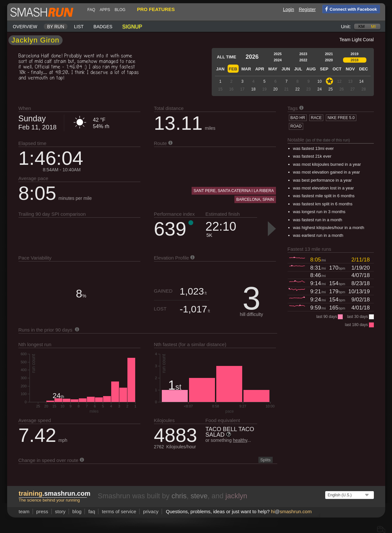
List (79, 27)
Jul (298, 69)
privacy (151, 511)
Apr (260, 69)
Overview (25, 27)
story (60, 511)
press (42, 511)
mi (373, 26)
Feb (233, 69)
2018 (354, 60)
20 (275, 89)
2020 (329, 60)
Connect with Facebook (350, 9)
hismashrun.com (291, 511)
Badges (103, 27)
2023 (303, 54)
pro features (156, 9)
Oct (337, 69)
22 (297, 89)
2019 (354, 54)
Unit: (346, 26)
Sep (324, 69)
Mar (246, 69)
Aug (311, 69)
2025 (278, 54)
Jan (220, 69)
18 (253, 89)
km (362, 26)
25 (331, 89)
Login (289, 9)
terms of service (119, 511)
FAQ (91, 10)
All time (227, 57)
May (273, 69)
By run (56, 27)
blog (120, 10)
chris (179, 496)
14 (361, 81)
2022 (303, 60)
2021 (329, 54)
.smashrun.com (55, 493)
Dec (363, 69)
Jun (286, 69)
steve (199, 496)
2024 (278, 60)
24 (320, 89)
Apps (105, 10)
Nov (350, 69)
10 (320, 81)
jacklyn (236, 496)
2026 (252, 57)
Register (307, 9)
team (24, 511)
